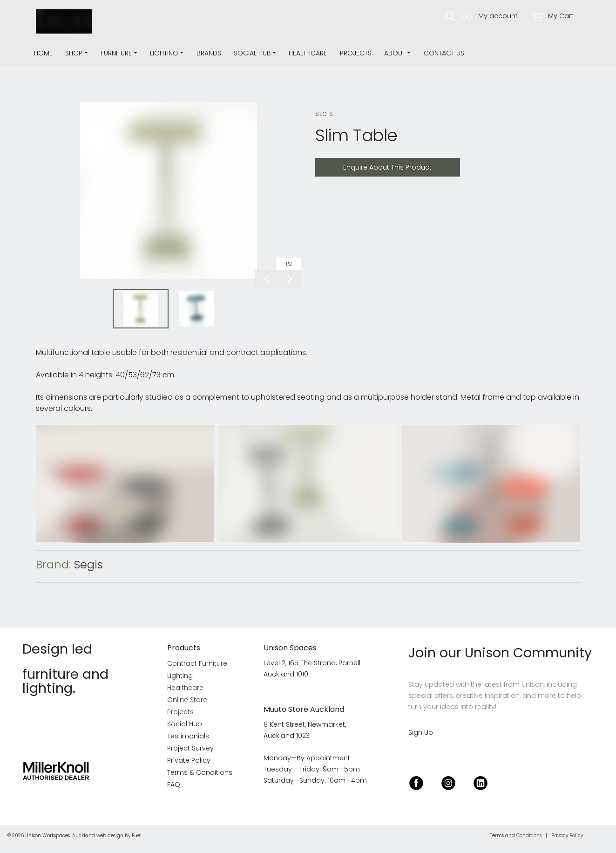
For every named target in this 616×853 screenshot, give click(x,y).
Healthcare (308, 53)
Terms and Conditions (516, 836)
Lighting (164, 53)
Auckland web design (98, 836)
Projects (356, 53)
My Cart (553, 16)
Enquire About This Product (364, 163)
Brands (209, 53)
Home (43, 53)
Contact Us (444, 53)
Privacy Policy (567, 836)
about (395, 53)
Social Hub (252, 53)
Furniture (116, 53)
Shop (74, 53)
